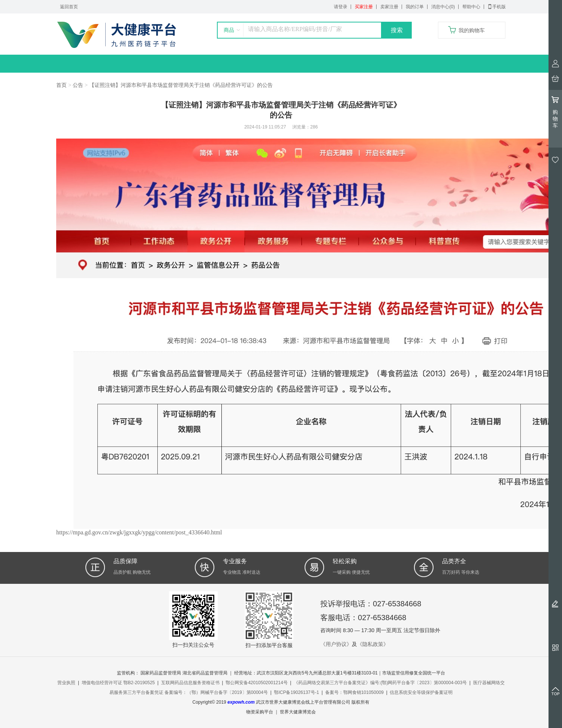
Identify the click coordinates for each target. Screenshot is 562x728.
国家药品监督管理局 (161, 673)
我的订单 (415, 7)
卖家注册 (389, 7)
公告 (78, 85)
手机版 (497, 7)
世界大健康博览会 (298, 712)
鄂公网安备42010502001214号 (256, 683)
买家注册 (364, 7)
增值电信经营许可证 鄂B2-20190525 (118, 683)
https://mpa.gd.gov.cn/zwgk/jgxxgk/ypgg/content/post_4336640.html (139, 532)
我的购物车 (472, 30)
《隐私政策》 (373, 644)
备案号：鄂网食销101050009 (354, 692)
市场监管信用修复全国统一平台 (414, 673)
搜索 (397, 30)
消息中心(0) (443, 7)
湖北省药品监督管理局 (205, 673)
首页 (61, 85)
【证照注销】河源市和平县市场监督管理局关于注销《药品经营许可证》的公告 (181, 85)
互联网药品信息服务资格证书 (190, 683)
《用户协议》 (336, 644)
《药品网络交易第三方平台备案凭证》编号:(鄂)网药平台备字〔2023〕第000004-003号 (380, 683)
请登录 (341, 7)
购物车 (555, 112)
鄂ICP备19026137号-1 (296, 692)
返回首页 (69, 7)
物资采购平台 (260, 712)
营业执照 (66, 683)
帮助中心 (471, 7)
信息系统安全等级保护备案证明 (421, 692)
